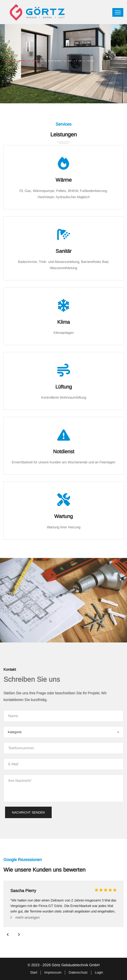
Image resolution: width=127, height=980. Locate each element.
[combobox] (63, 732)
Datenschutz (78, 972)
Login (99, 972)
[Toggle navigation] (118, 12)
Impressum (53, 972)
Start (34, 972)
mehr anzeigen (28, 917)
